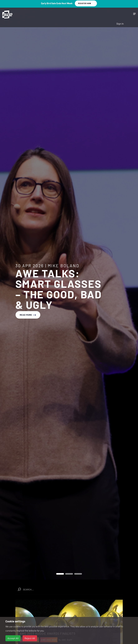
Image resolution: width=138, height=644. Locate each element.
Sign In (120, 24)
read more (28, 315)
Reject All (30, 638)
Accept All (13, 638)
